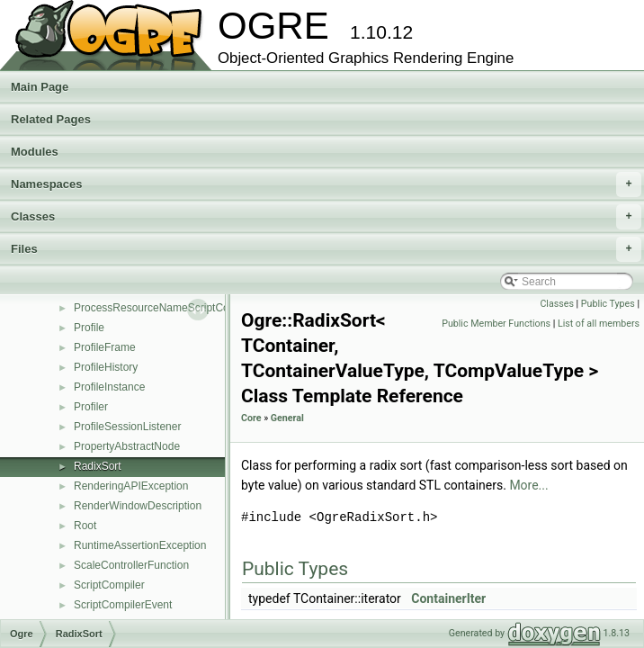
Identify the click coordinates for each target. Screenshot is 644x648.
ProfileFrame (105, 347)
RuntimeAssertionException (140, 545)
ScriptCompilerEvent (123, 605)
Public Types (608, 304)
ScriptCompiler (109, 585)
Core (251, 418)
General (287, 418)
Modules (35, 152)
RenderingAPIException (131, 486)
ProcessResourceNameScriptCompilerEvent (180, 308)
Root (85, 526)
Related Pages (51, 119)
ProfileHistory (106, 367)
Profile (89, 328)
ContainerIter (448, 598)
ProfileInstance (109, 387)
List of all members (599, 324)
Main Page (40, 87)
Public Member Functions (496, 324)
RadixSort (98, 466)
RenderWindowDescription (138, 506)
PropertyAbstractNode (127, 446)
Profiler (91, 407)
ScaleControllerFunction (131, 565)
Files (326, 249)
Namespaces (326, 184)
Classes (326, 217)
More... (528, 485)
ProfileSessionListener (127, 427)
